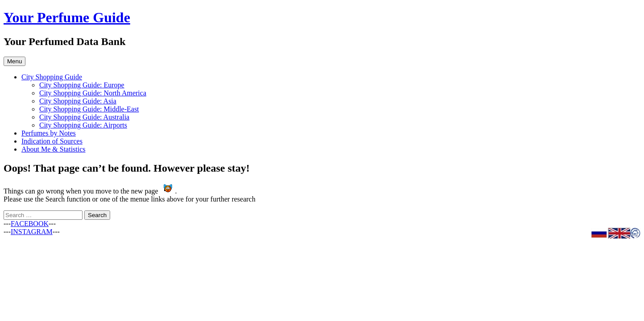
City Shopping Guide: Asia (78, 101)
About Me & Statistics (54, 149)
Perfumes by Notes (49, 133)
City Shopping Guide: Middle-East (89, 109)
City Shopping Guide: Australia (84, 117)
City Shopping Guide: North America (93, 93)
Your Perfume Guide (67, 17)
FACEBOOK (30, 224)
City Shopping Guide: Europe (82, 85)
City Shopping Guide (52, 77)
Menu (14, 61)
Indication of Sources (52, 141)
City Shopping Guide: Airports (83, 125)
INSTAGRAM (32, 232)
